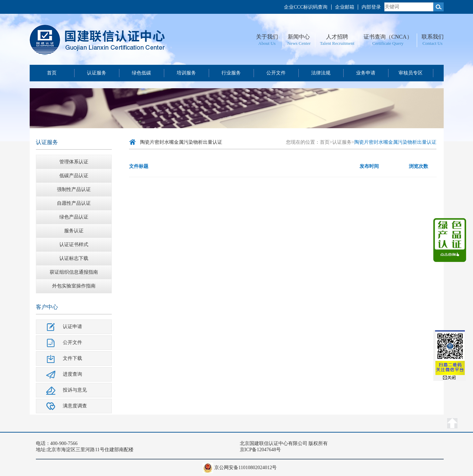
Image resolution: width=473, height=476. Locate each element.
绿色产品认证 (74, 217)
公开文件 (276, 73)
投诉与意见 (75, 390)
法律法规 (321, 73)
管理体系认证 (74, 162)
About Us (267, 43)
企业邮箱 (345, 7)
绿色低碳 (141, 73)
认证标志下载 (74, 258)
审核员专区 (411, 73)
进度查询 (72, 374)
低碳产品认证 (74, 176)
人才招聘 (337, 37)
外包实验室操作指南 (74, 286)
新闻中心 (299, 37)
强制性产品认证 (74, 189)
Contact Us (432, 43)
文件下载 (72, 358)
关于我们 (267, 37)
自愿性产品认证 (74, 203)
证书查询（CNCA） (388, 37)
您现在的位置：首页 (308, 142)
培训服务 (186, 73)
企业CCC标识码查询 (306, 7)
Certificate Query (388, 43)
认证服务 (97, 73)
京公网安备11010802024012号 (245, 468)
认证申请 (72, 327)
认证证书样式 (74, 245)
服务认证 (74, 231)
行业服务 (231, 73)
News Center (299, 43)
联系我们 (433, 37)
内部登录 (371, 7)
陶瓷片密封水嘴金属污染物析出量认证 (181, 142)
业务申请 (366, 73)
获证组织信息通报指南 (74, 272)
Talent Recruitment (337, 43)
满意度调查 (75, 406)
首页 (52, 73)
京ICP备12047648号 (260, 450)
